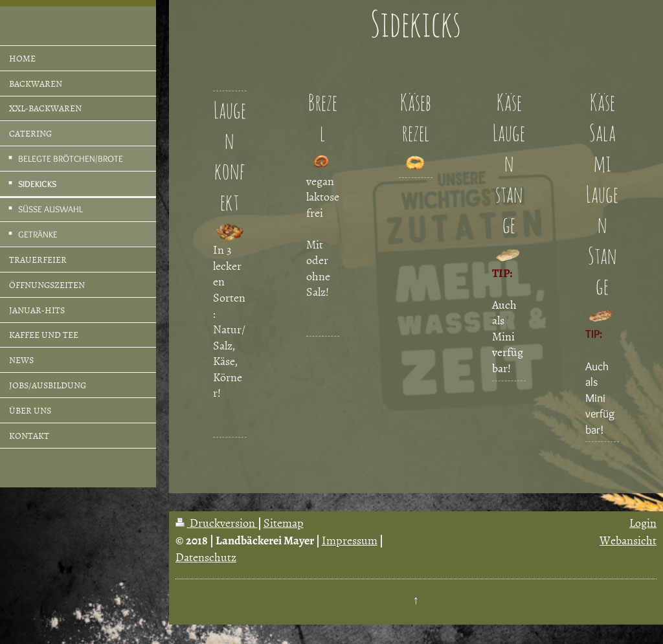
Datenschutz (206, 557)
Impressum (350, 540)
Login (643, 523)
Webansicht (628, 540)
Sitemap (284, 523)
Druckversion (217, 523)
